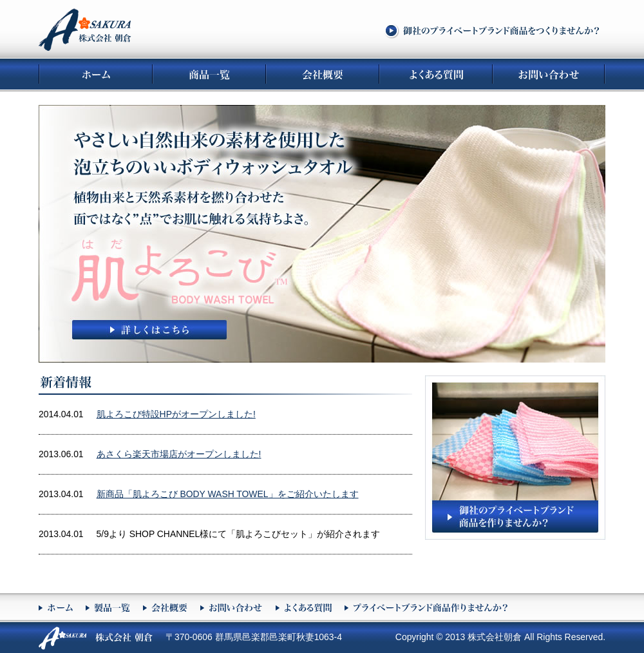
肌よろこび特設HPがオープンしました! (176, 414)
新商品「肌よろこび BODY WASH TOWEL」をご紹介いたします (228, 494)
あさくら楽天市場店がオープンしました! (179, 454)
